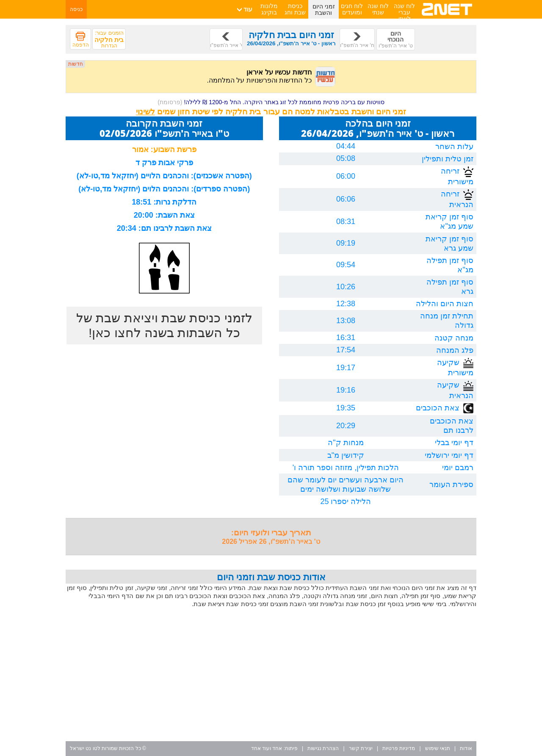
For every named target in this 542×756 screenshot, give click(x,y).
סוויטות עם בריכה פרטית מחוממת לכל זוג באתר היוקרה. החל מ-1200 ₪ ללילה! (271, 102)
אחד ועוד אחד (267, 748)
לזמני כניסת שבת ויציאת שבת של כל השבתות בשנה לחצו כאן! (164, 325)
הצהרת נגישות (323, 748)
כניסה (76, 9)
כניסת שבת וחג (295, 9)
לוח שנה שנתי (378, 9)
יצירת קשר (361, 748)
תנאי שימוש (438, 748)
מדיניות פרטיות (399, 748)
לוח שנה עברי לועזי (404, 12)
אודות (466, 748)
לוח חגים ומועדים (352, 9)
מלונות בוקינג (269, 9)
